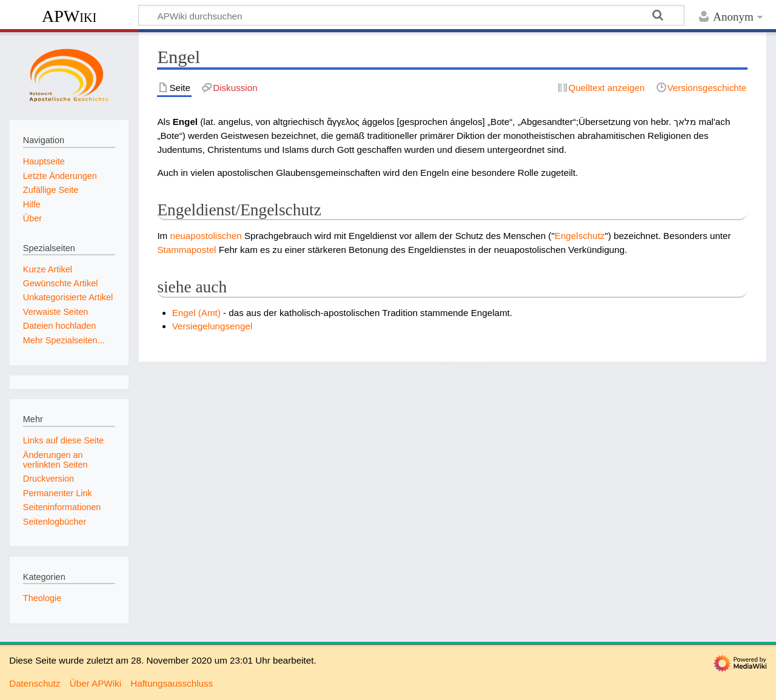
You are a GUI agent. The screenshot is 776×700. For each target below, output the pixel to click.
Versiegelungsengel (212, 326)
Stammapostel (186, 250)
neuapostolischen (206, 236)
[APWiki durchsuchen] (411, 15)
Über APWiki (95, 683)
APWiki (69, 16)
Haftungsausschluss (172, 683)
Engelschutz (580, 236)
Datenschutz (35, 683)
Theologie (42, 598)
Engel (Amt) (196, 313)
